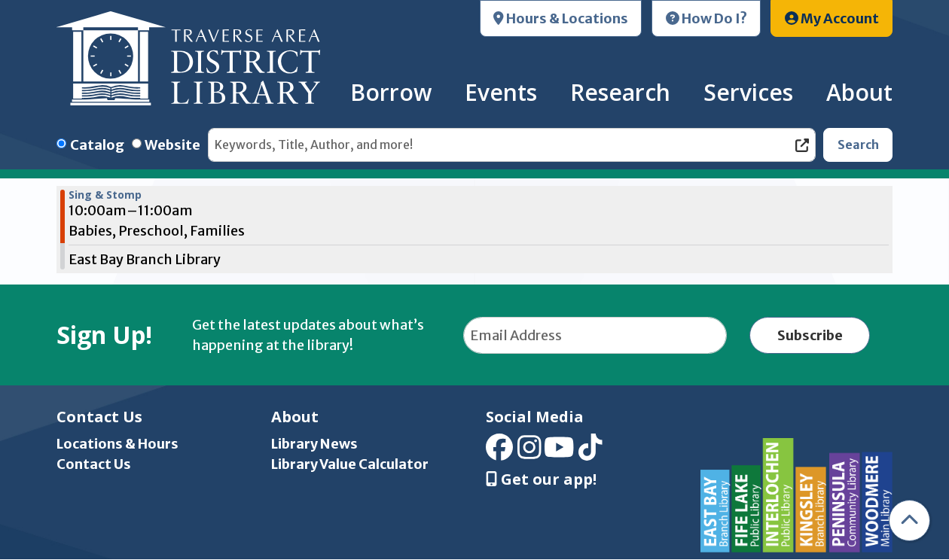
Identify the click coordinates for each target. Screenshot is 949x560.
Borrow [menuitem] (391, 92)
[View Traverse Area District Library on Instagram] (529, 453)
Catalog (97, 145)
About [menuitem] (859, 92)
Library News (314, 444)
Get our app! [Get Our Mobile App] (541, 479)
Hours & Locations (561, 18)
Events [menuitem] (501, 92)
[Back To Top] (909, 520)
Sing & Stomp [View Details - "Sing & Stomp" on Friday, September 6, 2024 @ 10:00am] (105, 195)
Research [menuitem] (620, 92)
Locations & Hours (117, 444)
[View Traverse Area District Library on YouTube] (559, 453)
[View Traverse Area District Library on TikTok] (590, 453)
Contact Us (94, 464)
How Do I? (706, 18)
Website (172, 145)
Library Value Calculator (350, 464)
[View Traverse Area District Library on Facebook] (499, 453)
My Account (832, 18)
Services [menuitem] (748, 92)
